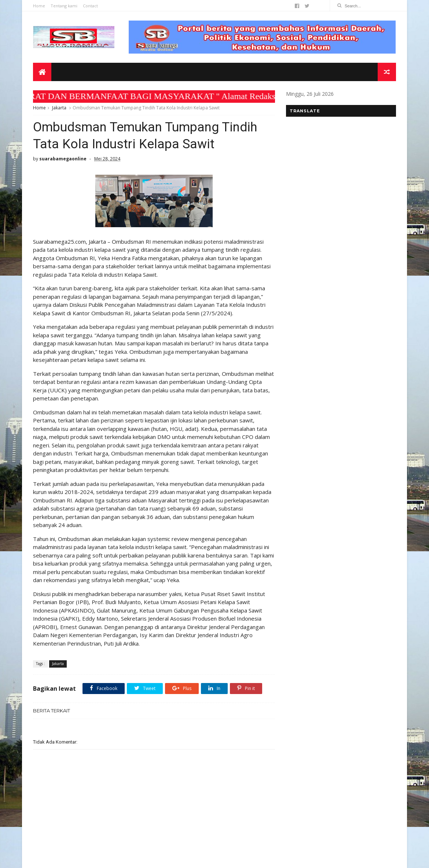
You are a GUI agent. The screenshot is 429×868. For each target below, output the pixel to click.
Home (39, 6)
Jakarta (59, 108)
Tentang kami (64, 6)
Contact (90, 6)
